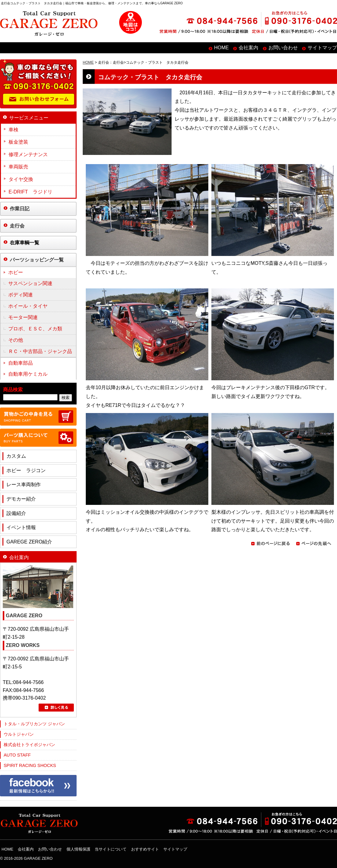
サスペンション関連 (30, 283)
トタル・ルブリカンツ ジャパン (34, 724)
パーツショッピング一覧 (37, 260)
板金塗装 (18, 142)
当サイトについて (111, 849)
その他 (16, 340)
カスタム (16, 456)
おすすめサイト (145, 849)
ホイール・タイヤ (28, 306)
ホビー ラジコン (26, 470)
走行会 (17, 226)
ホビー (16, 272)
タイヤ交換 (21, 179)
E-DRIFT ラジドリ (30, 192)
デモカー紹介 (21, 499)
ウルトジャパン (19, 734)
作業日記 (20, 209)
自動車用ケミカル (28, 374)
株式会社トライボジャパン (29, 745)
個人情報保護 (78, 849)
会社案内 (248, 48)
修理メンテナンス (28, 154)
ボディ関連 (21, 295)
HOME (222, 48)
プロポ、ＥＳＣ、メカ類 (35, 329)
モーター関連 (23, 317)
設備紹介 (16, 513)
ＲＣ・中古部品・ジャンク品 (40, 351)
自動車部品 (21, 363)
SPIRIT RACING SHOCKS (30, 765)
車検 (13, 130)
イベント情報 (21, 527)
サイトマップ (322, 48)
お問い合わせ (283, 48)
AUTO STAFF (17, 755)
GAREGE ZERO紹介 (29, 542)
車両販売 (18, 167)
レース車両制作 (24, 485)
